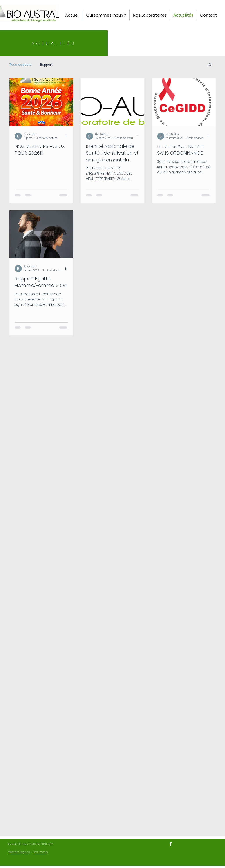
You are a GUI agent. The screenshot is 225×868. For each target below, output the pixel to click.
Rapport (46, 65)
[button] (210, 65)
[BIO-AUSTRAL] (171, 844)
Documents (40, 852)
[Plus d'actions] (67, 136)
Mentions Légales (19, 852)
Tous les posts (20, 65)
